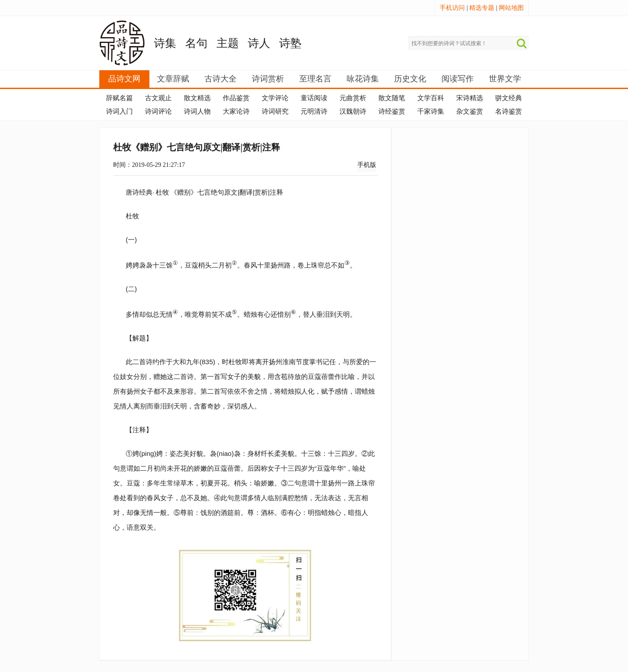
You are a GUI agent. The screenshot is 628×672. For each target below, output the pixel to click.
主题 (228, 43)
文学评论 (275, 98)
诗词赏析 (268, 79)
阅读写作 (458, 79)
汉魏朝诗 (353, 111)
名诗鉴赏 (509, 111)
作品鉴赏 (236, 98)
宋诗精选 (470, 98)
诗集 (165, 43)
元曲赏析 (353, 98)
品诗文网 (124, 79)
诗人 (259, 43)
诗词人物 (197, 111)
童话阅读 (314, 98)
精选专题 (482, 8)
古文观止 (158, 98)
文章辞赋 (173, 79)
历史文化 (410, 79)
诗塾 (290, 43)
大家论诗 (236, 111)
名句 (196, 43)
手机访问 (452, 8)
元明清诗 (314, 111)
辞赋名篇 (119, 98)
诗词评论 (158, 111)
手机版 (367, 165)
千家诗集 (431, 111)
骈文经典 (509, 98)
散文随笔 (392, 98)
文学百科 (431, 98)
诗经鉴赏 (392, 111)
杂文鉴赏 (470, 111)
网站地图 (511, 8)
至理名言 (315, 79)
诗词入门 (119, 111)
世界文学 (505, 79)
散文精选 (197, 98)
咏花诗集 (363, 79)
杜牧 (162, 192)
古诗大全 (221, 79)
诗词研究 (275, 111)
